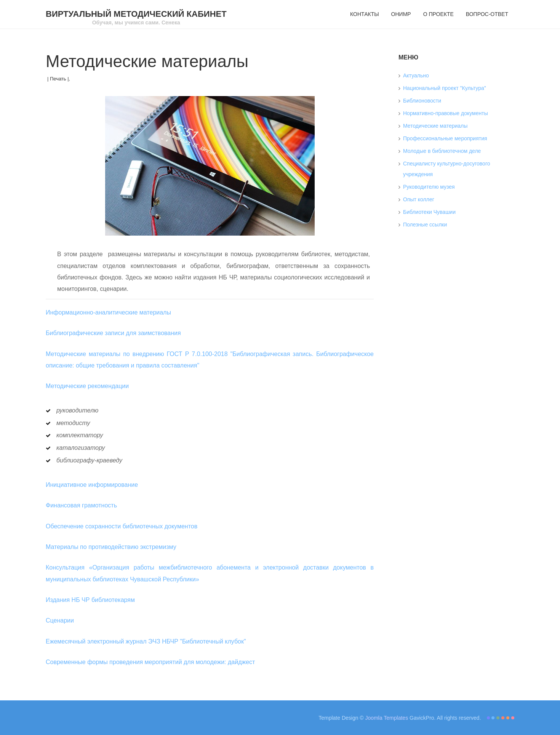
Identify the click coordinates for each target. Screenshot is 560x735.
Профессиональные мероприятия (445, 138)
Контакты (365, 14)
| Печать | (58, 79)
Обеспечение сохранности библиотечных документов (122, 526)
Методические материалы (435, 126)
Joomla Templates (387, 718)
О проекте (438, 14)
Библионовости (422, 101)
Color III (498, 718)
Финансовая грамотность (81, 505)
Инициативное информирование (92, 485)
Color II (493, 718)
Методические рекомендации (87, 386)
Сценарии (60, 620)
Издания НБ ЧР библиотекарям (90, 600)
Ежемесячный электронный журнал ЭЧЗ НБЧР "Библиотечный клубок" (146, 641)
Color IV (503, 718)
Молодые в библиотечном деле (442, 151)
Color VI (513, 718)
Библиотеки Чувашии (429, 212)
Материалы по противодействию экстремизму (111, 547)
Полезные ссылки (425, 225)
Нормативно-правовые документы (446, 113)
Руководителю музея (429, 187)
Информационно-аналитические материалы (108, 312)
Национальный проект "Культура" (445, 88)
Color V (508, 718)
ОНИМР (401, 14)
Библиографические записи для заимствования (113, 333)
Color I (488, 718)
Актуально (416, 75)
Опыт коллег (419, 199)
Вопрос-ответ (487, 14)
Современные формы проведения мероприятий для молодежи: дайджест (150, 662)
